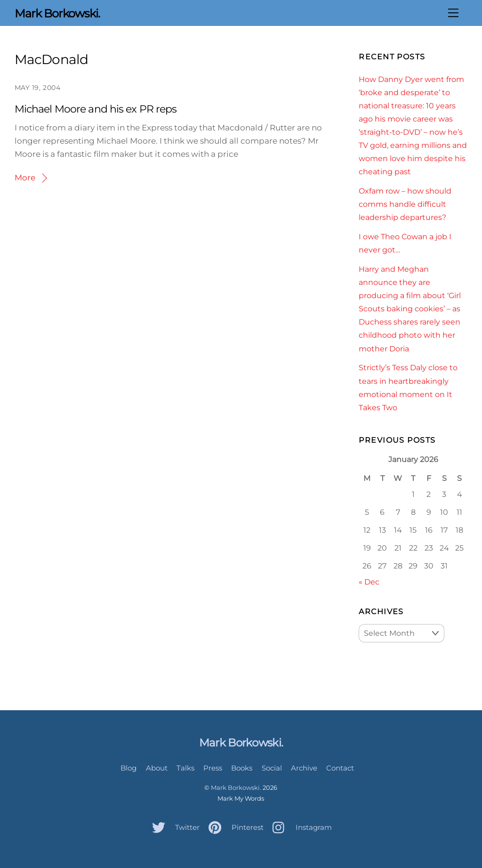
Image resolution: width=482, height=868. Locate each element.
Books (242, 768)
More (25, 178)
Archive (304, 768)
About (157, 768)
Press (213, 768)
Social (272, 768)
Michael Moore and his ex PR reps (96, 109)
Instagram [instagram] (300, 827)
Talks (185, 768)
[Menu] (453, 13)
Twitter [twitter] (173, 827)
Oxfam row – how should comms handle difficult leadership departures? (405, 204)
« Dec (369, 582)
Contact (340, 768)
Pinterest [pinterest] (234, 827)
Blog (129, 768)
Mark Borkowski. (236, 787)
